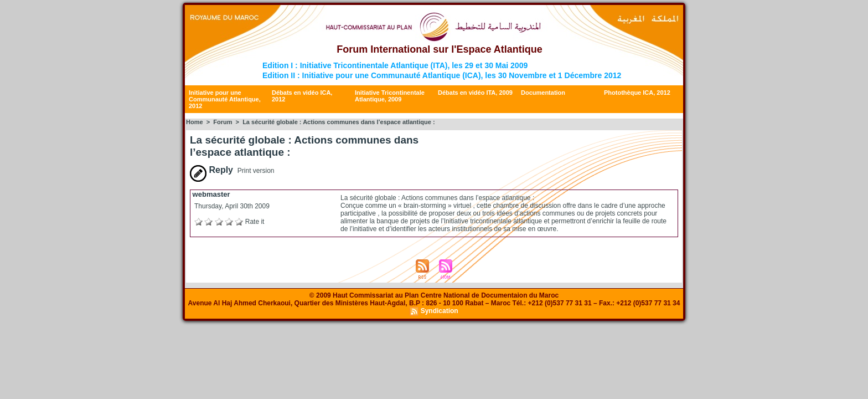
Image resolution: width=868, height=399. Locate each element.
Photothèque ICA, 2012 (637, 93)
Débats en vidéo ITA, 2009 (475, 93)
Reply (211, 170)
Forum (223, 122)
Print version (256, 171)
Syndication (440, 311)
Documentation (543, 93)
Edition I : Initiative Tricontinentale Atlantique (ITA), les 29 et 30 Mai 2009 (395, 65)
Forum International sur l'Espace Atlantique (440, 49)
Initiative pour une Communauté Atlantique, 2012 (225, 99)
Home (195, 122)
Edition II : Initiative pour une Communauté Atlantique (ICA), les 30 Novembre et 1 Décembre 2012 (442, 75)
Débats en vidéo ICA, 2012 (302, 96)
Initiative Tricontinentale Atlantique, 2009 (390, 96)
